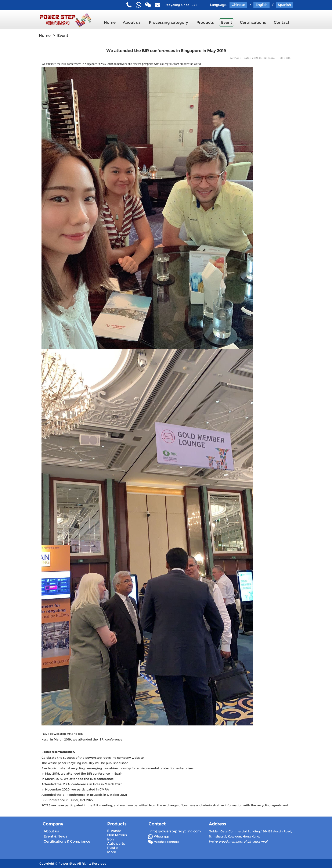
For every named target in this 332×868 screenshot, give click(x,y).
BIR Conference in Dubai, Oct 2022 (67, 800)
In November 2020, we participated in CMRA (75, 789)
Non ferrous (117, 835)
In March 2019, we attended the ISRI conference (86, 739)
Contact (282, 22)
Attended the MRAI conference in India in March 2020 (82, 784)
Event (227, 22)
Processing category (168, 22)
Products (205, 22)
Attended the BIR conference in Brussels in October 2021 (84, 795)
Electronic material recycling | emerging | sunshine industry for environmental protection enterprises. (118, 768)
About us (132, 22)
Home (110, 22)
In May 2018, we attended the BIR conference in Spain (82, 774)
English (261, 5)
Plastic (113, 848)
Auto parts (116, 844)
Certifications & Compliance (67, 841)
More (112, 852)
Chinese (238, 5)
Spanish (284, 5)
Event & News (55, 836)
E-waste (114, 831)
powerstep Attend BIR (66, 734)
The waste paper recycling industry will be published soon (85, 763)
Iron (110, 839)
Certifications (253, 22)
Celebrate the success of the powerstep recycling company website (93, 758)
